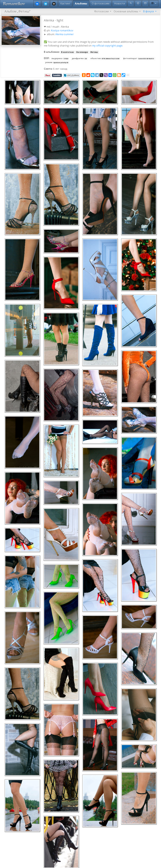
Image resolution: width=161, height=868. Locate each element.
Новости (119, 3)
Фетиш (94, 52)
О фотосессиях (101, 3)
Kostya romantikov (62, 30)
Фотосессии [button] (102, 11)
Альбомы (81, 3)
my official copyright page (107, 46)
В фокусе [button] (149, 11)
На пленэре (82, 52)
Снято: (48, 69)
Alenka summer (65, 34)
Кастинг (65, 3)
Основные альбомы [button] (126, 11)
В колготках (67, 52)
